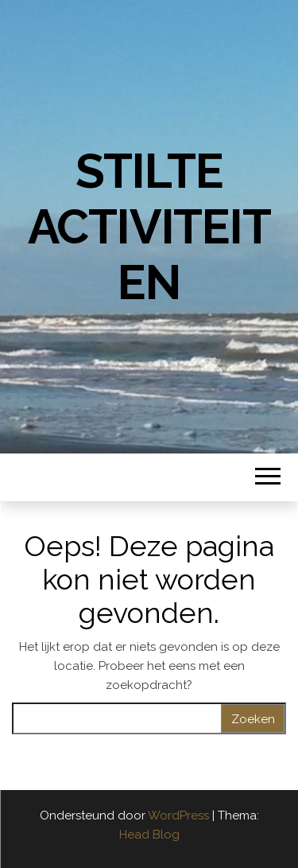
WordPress (178, 815)
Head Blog (149, 835)
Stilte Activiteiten (149, 227)
